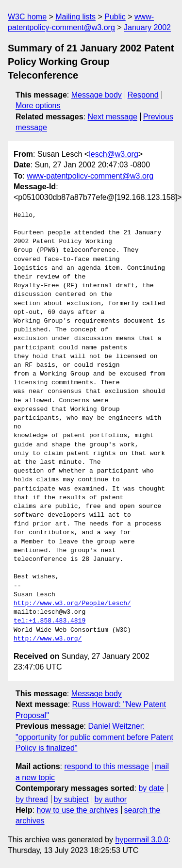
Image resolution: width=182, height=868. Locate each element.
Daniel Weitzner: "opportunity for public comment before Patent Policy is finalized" (94, 737)
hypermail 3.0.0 (141, 840)
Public (115, 17)
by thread (32, 799)
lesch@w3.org (114, 154)
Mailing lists (75, 17)
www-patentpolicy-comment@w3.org (90, 176)
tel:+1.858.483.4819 (50, 621)
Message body (97, 95)
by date (151, 788)
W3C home (27, 17)
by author (110, 799)
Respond (143, 95)
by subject (71, 799)
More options (38, 106)
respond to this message (106, 766)
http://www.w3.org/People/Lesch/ (72, 604)
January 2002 (147, 27)
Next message (113, 117)
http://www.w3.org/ (48, 639)
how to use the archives (78, 810)
